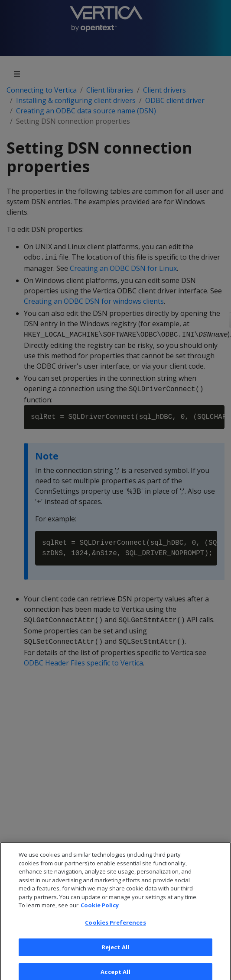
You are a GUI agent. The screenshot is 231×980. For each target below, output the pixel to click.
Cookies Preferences (115, 927)
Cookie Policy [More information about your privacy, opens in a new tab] (100, 910)
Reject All (115, 951)
